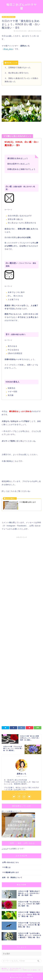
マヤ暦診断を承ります (11, 872)
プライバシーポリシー (17, 975)
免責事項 (30, 975)
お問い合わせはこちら (11, 862)
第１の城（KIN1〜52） (9, 17)
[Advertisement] (21, 607)
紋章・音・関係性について (12, 878)
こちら (4, 849)
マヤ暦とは (6, 867)
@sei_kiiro (8, 49)
